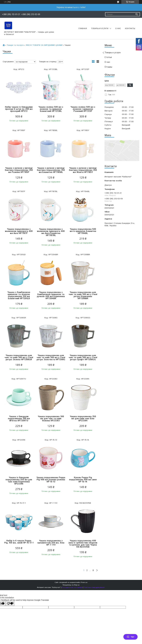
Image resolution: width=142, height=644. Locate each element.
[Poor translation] (10, 604)
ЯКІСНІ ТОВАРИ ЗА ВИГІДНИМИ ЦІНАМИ (44, 45)
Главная (83, 29)
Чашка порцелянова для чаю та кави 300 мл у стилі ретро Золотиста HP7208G (51, 358)
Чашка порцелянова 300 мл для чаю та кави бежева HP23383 (51, 419)
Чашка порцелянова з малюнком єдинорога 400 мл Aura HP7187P (19, 231)
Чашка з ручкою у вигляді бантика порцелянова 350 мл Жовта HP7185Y (83, 170)
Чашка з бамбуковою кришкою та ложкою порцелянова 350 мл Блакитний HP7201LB (19, 295)
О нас (118, 29)
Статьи (108, 57)
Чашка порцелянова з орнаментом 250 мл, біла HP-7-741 (51, 543)
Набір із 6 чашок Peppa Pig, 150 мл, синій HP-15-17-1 (19, 542)
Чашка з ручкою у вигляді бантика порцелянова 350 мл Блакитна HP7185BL (51, 170)
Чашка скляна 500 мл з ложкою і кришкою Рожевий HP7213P (83, 109)
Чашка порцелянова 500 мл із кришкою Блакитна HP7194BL (83, 231)
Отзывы (108, 67)
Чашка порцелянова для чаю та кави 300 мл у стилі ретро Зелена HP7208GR (19, 358)
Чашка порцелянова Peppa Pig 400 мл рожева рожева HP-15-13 (51, 480)
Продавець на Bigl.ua (71, 585)
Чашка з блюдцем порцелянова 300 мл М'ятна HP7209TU (19, 419)
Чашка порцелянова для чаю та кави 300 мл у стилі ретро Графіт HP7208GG (83, 358)
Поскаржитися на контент (72, 587)
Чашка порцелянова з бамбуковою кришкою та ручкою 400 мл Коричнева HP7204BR (51, 295)
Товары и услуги (100, 29)
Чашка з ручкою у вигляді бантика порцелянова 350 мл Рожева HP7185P (19, 170)
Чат (130, 637)
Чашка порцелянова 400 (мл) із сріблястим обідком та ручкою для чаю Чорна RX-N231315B (83, 544)
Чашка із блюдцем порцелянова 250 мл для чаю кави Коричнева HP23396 (19, 481)
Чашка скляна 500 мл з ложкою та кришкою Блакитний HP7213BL (51, 109)
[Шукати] (137, 14)
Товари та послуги (15, 45)
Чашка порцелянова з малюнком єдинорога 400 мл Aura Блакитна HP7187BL (51, 232)
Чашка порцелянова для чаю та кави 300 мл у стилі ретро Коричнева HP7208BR (83, 295)
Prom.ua (84, 582)
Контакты (130, 29)
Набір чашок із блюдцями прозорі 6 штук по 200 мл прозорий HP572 (19, 109)
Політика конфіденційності (94, 587)
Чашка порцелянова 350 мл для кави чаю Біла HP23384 (83, 419)
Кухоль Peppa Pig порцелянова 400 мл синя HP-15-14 (83, 480)
